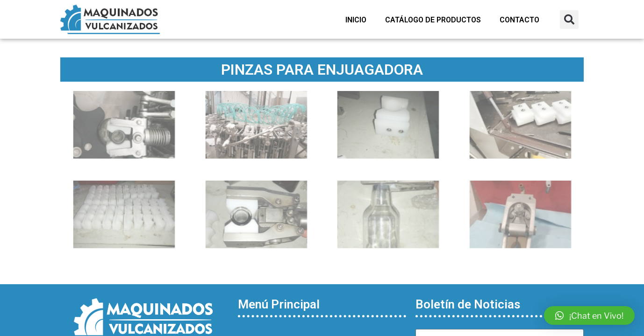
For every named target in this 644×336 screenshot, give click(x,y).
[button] (569, 20)
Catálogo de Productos (433, 20)
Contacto (519, 20)
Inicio (356, 20)
